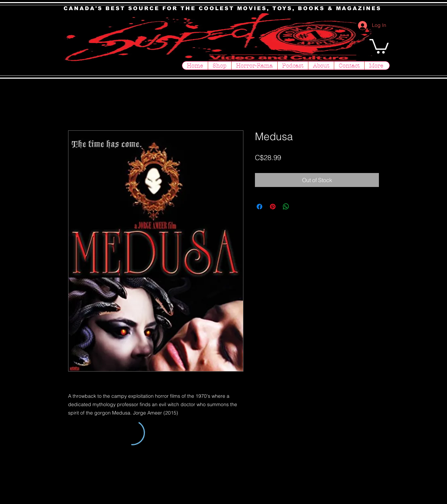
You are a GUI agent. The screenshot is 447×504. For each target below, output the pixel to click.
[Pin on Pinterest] (273, 207)
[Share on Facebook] (259, 207)
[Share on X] (299, 207)
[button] (379, 45)
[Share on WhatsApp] (286, 207)
